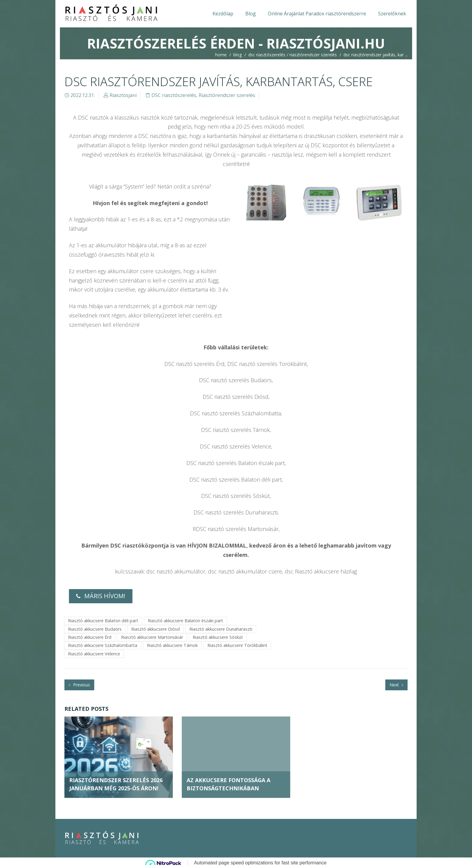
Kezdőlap (223, 14)
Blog (251, 14)
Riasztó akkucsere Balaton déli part (103, 621)
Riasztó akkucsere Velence (94, 654)
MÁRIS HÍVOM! (101, 596)
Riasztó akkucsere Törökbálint (237, 645)
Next (396, 685)
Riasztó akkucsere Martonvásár (152, 637)
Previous (79, 685)
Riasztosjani (123, 95)
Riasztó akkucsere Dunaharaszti (221, 629)
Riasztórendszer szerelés (313, 55)
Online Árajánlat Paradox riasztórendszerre (317, 14)
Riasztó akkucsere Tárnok (172, 645)
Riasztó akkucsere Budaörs (95, 629)
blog (238, 55)
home (221, 55)
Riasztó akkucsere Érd (90, 637)
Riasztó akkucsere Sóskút (218, 637)
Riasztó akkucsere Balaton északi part (185, 621)
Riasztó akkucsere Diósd (155, 629)
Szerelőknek (392, 14)
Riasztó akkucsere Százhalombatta (103, 645)
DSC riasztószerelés (267, 55)
